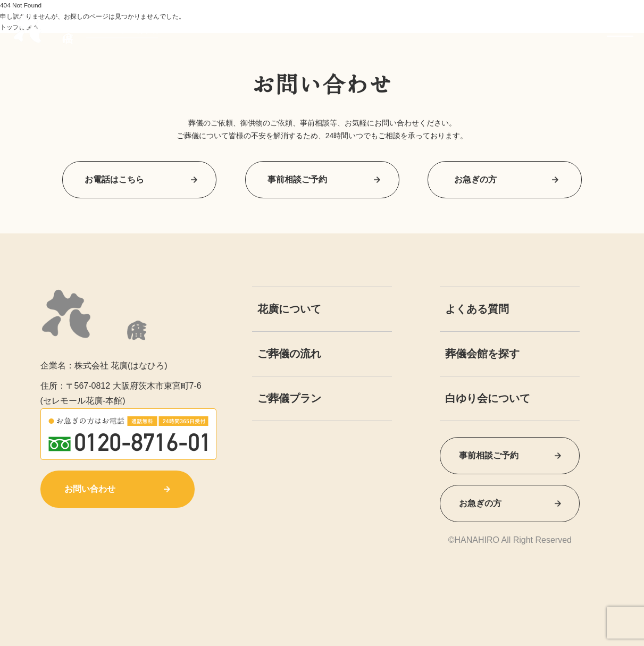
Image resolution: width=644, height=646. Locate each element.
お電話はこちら (139, 179)
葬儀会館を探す (482, 354)
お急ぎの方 (505, 179)
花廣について (289, 309)
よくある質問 (477, 309)
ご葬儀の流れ (289, 354)
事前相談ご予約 (322, 179)
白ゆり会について (488, 398)
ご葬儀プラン (289, 398)
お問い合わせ (117, 489)
